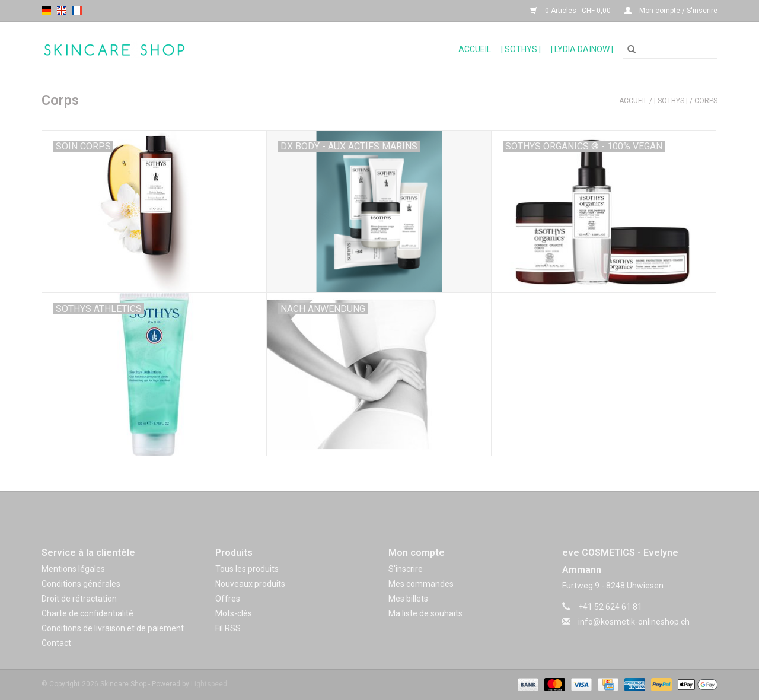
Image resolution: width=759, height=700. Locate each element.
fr (77, 11)
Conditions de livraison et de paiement (113, 628)
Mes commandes (421, 584)
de (46, 11)
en (62, 11)
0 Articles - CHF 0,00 (571, 11)
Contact (56, 643)
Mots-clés (234, 613)
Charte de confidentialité (87, 613)
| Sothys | (521, 49)
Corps (706, 101)
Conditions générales (81, 584)
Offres (228, 599)
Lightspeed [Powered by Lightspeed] (209, 684)
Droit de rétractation (79, 599)
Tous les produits (247, 569)
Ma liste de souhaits (425, 613)
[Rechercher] (670, 49)
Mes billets (408, 599)
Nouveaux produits (250, 584)
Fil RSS (228, 628)
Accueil (475, 49)
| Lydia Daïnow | (582, 49)
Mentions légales (73, 569)
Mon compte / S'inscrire (671, 11)
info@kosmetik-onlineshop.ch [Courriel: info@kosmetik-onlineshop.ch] (634, 622)
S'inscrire (406, 569)
